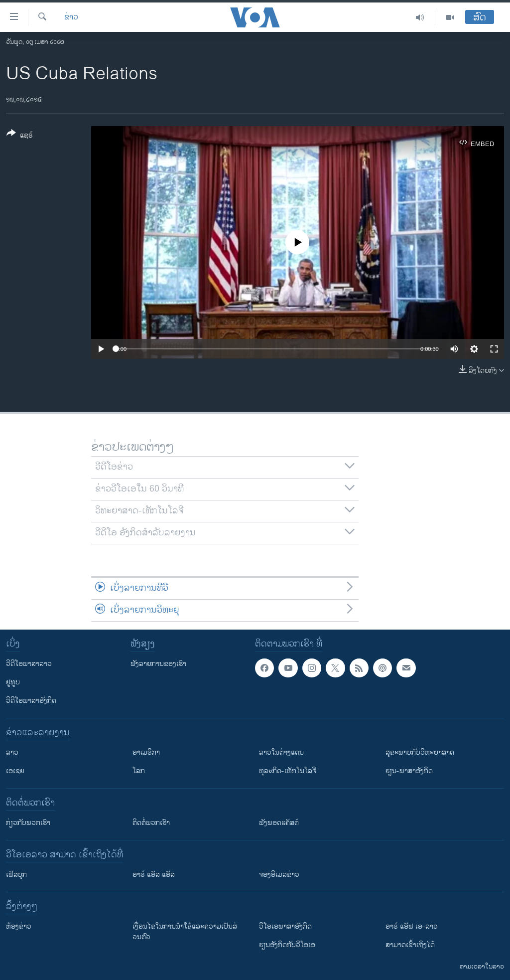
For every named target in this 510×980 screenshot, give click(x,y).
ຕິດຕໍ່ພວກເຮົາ (151, 823)
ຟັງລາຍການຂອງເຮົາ (158, 664)
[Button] (20, 136)
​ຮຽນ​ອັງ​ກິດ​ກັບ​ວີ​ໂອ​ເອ (287, 945)
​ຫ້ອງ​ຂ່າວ (19, 926)
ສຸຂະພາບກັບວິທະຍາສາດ (420, 752)
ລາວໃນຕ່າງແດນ (281, 752)
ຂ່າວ (71, 17)
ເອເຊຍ (15, 771)
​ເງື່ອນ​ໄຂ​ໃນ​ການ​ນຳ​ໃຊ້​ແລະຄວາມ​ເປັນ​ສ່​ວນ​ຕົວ (185, 932)
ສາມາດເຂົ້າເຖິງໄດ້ (410, 945)
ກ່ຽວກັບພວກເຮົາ (28, 823)
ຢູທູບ (13, 682)
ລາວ (12, 752)
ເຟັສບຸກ (16, 875)
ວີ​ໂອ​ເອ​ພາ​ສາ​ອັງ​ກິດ (285, 926)
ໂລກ (139, 771)
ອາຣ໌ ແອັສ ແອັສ (154, 875)
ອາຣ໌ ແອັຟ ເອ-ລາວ (412, 926)
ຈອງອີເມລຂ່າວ (279, 875)
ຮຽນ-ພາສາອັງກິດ (409, 771)
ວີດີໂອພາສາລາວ (29, 664)
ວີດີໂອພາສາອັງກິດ (31, 701)
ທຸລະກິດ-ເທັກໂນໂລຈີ (288, 771)
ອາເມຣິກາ (146, 752)
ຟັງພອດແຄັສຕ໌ (279, 823)
